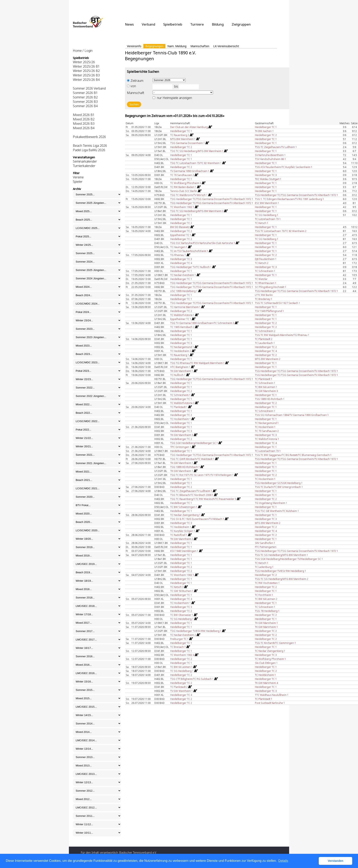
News (129, 24)
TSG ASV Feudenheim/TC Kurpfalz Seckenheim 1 (284, 167)
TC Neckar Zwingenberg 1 (270, 651)
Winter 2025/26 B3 (86, 75)
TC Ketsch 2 (262, 263)
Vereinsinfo (134, 46)
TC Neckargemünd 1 (267, 423)
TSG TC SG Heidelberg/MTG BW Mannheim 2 (282, 579)
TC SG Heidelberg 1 (267, 215)
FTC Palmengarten (266, 547)
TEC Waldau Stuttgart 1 (268, 179)
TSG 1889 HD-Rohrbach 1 (270, 399)
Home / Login (83, 51)
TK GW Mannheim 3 (266, 391)
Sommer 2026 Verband (89, 88)
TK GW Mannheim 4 (266, 683)
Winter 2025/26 (84, 62)
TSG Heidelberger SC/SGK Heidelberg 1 (279, 483)
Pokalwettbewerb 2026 (89, 137)
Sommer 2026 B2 (85, 97)
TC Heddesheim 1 (265, 675)
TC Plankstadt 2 (264, 339)
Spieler (78, 182)
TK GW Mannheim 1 (266, 623)
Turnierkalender (84, 166)
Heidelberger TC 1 (266, 127)
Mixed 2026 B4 (84, 128)
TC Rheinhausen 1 (266, 283)
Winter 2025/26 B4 (86, 80)
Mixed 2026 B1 (84, 115)
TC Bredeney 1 (264, 299)
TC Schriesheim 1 (265, 271)
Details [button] (283, 861)
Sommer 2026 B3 (85, 102)
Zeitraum (135, 81)
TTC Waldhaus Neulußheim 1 (272, 695)
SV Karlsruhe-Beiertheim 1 (270, 155)
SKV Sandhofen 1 (265, 543)
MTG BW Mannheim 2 (268, 359)
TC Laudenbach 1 (265, 343)
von (131, 86)
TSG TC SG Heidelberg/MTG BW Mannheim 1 (282, 555)
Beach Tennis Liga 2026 (90, 146)
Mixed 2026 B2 (84, 119)
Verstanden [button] (336, 861)
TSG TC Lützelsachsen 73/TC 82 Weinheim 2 (281, 231)
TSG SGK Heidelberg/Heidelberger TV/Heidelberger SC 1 (289, 559)
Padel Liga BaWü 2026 (89, 150)
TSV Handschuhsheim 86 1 (270, 159)
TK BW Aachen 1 (264, 131)
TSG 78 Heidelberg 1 (267, 611)
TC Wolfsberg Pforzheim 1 (270, 659)
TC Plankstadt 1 (264, 379)
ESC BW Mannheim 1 (267, 203)
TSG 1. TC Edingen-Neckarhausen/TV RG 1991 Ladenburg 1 (289, 199)
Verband (148, 24)
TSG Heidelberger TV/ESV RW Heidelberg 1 (281, 571)
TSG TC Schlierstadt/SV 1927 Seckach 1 (278, 303)
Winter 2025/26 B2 (86, 71)
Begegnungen (154, 46)
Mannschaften (200, 46)
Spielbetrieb (173, 24)
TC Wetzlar (261, 279)
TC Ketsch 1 (262, 223)
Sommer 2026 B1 (85, 93)
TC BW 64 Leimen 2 (266, 599)
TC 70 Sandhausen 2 (267, 431)
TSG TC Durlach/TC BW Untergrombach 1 (279, 487)
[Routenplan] (210, 127)
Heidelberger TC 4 (181, 263)
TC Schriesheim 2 (265, 331)
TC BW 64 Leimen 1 (266, 387)
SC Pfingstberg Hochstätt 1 (271, 287)
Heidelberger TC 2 (266, 135)
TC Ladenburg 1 (264, 567)
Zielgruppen (241, 24)
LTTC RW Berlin (264, 295)
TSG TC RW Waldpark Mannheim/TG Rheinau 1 (282, 335)
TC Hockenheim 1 (265, 427)
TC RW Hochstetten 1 (267, 583)
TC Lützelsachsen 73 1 (268, 219)
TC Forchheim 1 (264, 595)
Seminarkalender (85, 161)
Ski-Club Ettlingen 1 (266, 663)
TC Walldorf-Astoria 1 (267, 439)
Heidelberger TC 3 (266, 175)
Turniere (197, 24)
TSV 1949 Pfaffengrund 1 (269, 311)
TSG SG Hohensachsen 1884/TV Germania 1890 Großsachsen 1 (292, 415)
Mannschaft (136, 93)
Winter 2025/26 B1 (86, 66)
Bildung (218, 24)
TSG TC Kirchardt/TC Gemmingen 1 (275, 643)
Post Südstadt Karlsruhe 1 (270, 703)
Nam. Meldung (177, 46)
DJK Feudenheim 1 (266, 259)
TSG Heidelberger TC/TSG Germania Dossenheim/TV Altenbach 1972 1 (296, 195)
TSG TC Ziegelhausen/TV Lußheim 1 (276, 147)
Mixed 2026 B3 (84, 124)
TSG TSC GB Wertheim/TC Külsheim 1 (277, 511)
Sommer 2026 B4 (85, 106)
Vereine (78, 177)
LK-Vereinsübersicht (226, 46)
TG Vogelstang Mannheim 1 (271, 503)
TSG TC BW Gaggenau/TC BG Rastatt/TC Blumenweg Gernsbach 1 (293, 455)
